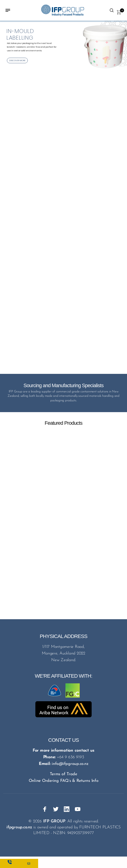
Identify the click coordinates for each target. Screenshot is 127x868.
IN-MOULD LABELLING (20, 34)
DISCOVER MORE (17, 60)
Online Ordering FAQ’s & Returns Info (64, 781)
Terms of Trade (63, 774)
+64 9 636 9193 (71, 757)
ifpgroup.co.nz (19, 827)
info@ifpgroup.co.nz (70, 764)
